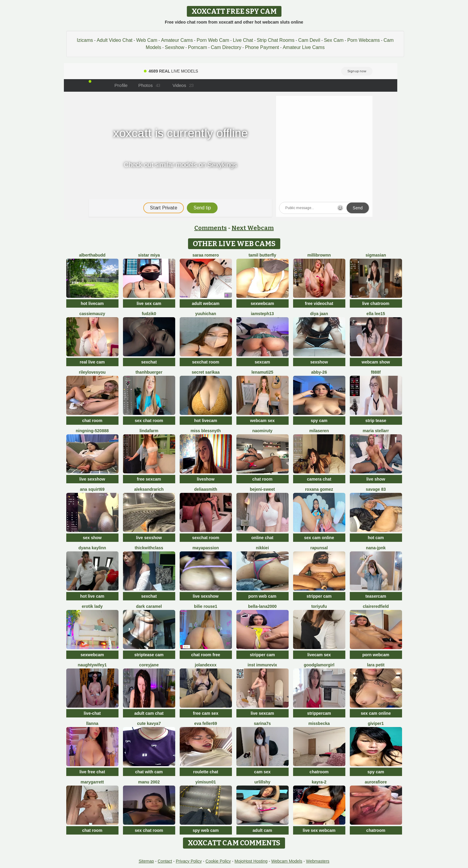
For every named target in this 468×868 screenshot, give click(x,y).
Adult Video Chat (115, 40)
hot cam (376, 538)
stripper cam (319, 596)
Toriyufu (319, 606)
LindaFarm (149, 431)
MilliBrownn (319, 255)
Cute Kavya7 (149, 723)
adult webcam (206, 303)
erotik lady (92, 606)
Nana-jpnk (376, 548)
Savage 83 (376, 489)
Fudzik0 (149, 314)
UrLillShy (262, 782)
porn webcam (376, 655)
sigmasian (376, 255)
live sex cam (149, 303)
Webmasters (318, 861)
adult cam (262, 830)
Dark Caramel (149, 606)
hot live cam (92, 596)
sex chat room (149, 421)
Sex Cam (334, 40)
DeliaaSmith (205, 489)
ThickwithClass (149, 548)
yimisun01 (206, 782)
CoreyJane (149, 665)
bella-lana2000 (262, 606)
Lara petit (376, 665)
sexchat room (205, 362)
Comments (211, 228)
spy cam (319, 421)
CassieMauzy (92, 314)
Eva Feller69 (206, 723)
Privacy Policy (189, 861)
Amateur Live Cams (304, 47)
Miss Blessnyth (205, 431)
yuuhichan (206, 314)
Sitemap (146, 861)
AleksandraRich (149, 489)
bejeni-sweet (262, 489)
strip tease (376, 421)
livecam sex (319, 655)
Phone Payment (262, 47)
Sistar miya (149, 255)
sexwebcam (263, 303)
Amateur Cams (177, 40)
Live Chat (243, 40)
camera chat (319, 479)
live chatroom (376, 303)
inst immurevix (263, 665)
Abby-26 (319, 372)
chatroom (319, 772)
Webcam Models (287, 861)
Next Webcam (253, 228)
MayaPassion (206, 548)
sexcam (262, 362)
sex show (92, 538)
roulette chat (206, 772)
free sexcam (149, 479)
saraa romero (206, 255)
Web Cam (147, 40)
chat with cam (149, 772)
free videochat (319, 303)
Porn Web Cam (213, 40)
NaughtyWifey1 (92, 665)
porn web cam (262, 596)
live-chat (92, 713)
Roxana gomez (319, 489)
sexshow (319, 362)
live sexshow (92, 479)
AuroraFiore (376, 782)
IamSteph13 (262, 314)
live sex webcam (319, 830)
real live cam (92, 362)
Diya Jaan (319, 314)
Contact (165, 861)
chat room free (205, 655)
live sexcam (263, 713)
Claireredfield (376, 606)
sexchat (149, 362)
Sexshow (174, 47)
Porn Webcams (363, 40)
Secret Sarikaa (205, 372)
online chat (262, 538)
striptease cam (149, 655)
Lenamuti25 (262, 372)
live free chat (92, 772)
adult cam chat (149, 713)
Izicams (85, 40)
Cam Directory (226, 47)
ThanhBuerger (149, 372)
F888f (376, 372)
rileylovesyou (92, 372)
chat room (92, 421)
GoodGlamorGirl (319, 665)
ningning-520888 (92, 431)
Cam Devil (309, 40)
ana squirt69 (92, 489)
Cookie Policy (218, 861)
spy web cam (205, 830)
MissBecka (319, 723)
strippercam (319, 713)
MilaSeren (319, 431)
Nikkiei (262, 548)
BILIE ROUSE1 (206, 606)
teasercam (376, 596)
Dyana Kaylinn (92, 548)
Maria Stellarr (376, 431)
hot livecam (92, 303)
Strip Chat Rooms (275, 40)
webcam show (376, 362)
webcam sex (263, 421)
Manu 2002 (149, 782)
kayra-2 (319, 782)
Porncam (198, 47)
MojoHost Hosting (251, 861)
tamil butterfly (263, 255)
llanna (92, 723)
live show (376, 479)
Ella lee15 (376, 314)
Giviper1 (376, 723)
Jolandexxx (206, 665)
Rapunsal (319, 548)
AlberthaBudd (92, 255)
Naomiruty (262, 431)
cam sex (262, 772)
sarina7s (263, 723)
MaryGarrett (92, 782)
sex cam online (319, 538)
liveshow (205, 479)
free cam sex (206, 713)
